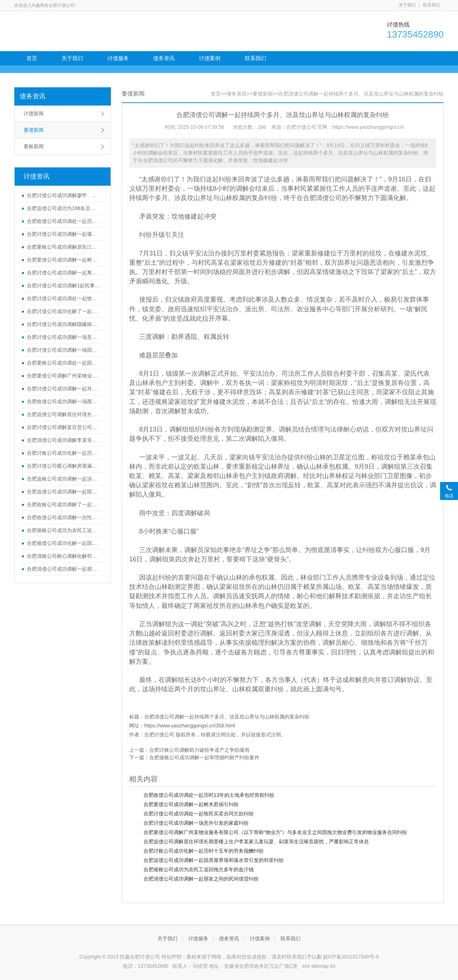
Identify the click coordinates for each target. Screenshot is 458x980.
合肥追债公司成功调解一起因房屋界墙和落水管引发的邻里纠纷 (63, 492)
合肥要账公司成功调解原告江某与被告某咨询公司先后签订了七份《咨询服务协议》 (63, 247)
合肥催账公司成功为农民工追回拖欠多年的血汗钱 (63, 530)
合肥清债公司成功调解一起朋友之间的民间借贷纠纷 (63, 569)
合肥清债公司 (322, 198)
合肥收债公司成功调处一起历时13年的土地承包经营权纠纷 (63, 221)
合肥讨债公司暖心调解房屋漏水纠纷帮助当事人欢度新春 (63, 466)
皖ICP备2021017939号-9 (351, 957)
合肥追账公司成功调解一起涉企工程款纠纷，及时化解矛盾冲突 (63, 479)
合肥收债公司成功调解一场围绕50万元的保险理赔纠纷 (63, 401)
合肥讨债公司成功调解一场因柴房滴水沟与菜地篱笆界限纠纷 (63, 350)
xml (306, 966)
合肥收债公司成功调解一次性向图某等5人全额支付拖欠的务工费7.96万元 (63, 517)
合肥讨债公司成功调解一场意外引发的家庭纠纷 (63, 337)
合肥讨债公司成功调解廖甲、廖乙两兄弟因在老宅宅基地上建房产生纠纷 (63, 195)
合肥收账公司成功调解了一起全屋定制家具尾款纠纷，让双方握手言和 (63, 504)
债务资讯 (164, 58)
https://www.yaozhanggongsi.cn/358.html (190, 726)
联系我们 (432, 5)
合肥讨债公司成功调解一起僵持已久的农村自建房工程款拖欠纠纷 (63, 234)
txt (333, 966)
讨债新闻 (34, 113)
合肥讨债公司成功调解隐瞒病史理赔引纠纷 (63, 324)
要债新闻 (34, 130)
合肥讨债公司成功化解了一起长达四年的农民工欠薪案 (63, 311)
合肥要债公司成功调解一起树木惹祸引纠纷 (63, 260)
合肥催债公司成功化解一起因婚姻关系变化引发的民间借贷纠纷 (63, 543)
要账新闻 (34, 146)
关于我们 (407, 5)
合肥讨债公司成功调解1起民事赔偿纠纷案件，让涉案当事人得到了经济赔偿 (63, 286)
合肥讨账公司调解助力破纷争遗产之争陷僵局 (199, 750)
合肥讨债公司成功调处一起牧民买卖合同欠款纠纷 (63, 298)
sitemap (320, 966)
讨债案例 (210, 58)
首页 (32, 58)
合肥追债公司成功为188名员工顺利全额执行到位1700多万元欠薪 (63, 208)
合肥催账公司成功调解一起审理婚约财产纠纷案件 (204, 757)
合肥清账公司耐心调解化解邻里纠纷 (63, 556)
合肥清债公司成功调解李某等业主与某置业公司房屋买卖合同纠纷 (63, 440)
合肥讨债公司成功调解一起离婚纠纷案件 (63, 273)
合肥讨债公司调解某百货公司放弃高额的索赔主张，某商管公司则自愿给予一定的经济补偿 (63, 427)
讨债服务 (118, 58)
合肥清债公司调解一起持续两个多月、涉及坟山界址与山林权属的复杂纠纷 (227, 717)
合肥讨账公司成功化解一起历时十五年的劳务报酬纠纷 (63, 453)
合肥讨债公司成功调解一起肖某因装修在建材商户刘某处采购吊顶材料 (63, 389)
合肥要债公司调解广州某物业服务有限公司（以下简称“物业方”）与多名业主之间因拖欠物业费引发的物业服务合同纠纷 (63, 376)
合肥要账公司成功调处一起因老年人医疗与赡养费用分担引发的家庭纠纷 (63, 363)
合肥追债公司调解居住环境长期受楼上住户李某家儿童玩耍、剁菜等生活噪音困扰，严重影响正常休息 (63, 414)
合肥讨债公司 (159, 735)
